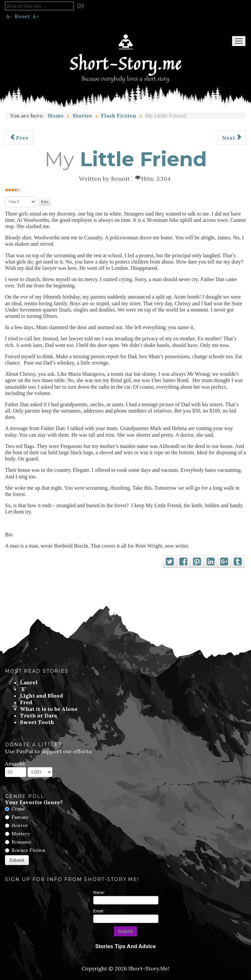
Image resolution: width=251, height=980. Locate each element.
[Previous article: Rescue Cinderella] (19, 138)
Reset (22, 16)
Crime (18, 809)
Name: (99, 893)
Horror (20, 825)
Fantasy (20, 817)
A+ (36, 16)
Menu (239, 41)
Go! (81, 6)
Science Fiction (28, 850)
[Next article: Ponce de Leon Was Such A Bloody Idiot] (232, 138)
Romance (22, 842)
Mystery (21, 834)
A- (9, 16)
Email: (99, 911)
